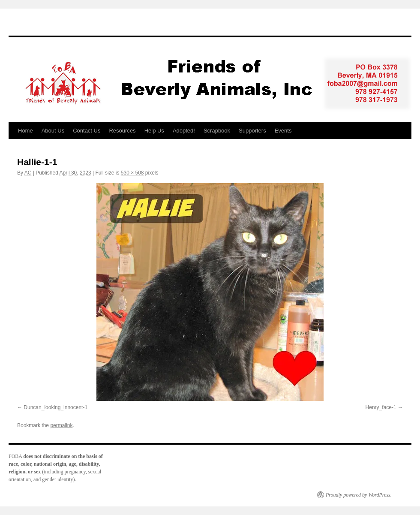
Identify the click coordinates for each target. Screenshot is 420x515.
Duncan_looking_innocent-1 (55, 407)
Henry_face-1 (381, 407)
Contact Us (87, 131)
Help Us (154, 131)
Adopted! (184, 131)
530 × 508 (132, 173)
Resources (122, 131)
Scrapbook (217, 131)
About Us (53, 131)
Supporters (252, 131)
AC (28, 173)
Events (283, 131)
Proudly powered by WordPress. (359, 495)
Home (25, 131)
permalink (61, 425)
